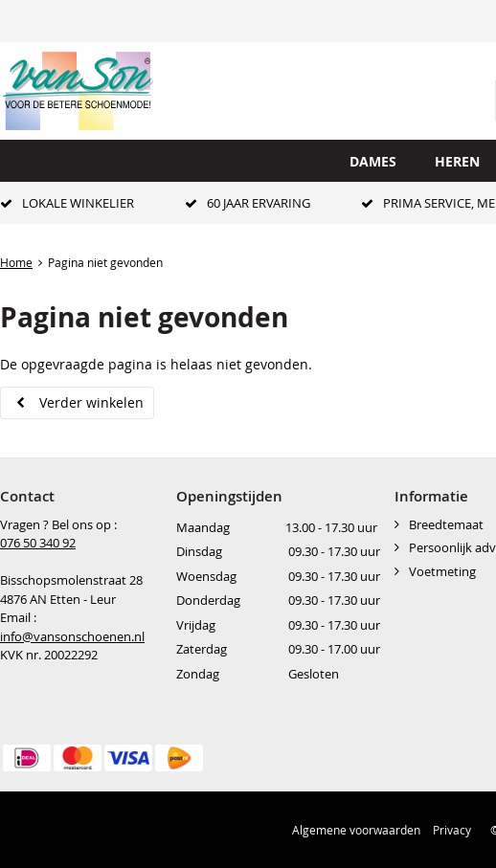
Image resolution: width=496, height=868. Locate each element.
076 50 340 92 (38, 543)
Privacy (452, 830)
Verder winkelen (91, 402)
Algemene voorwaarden (356, 830)
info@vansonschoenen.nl (72, 636)
